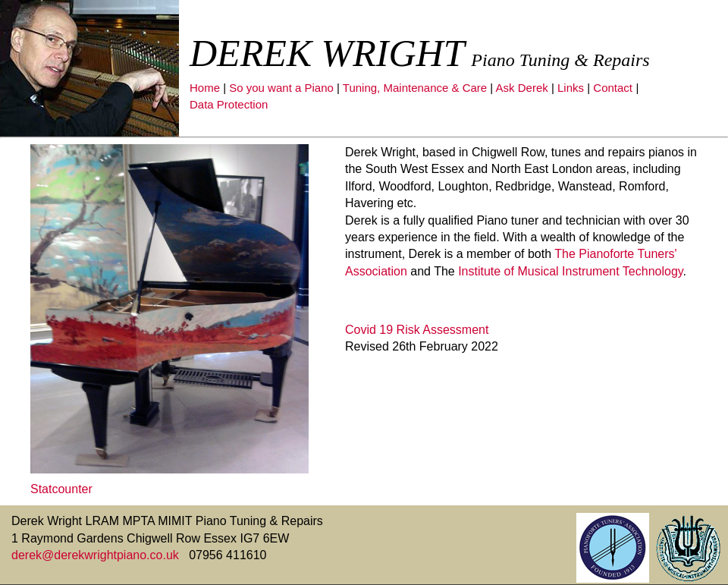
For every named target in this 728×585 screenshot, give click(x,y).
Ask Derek (522, 88)
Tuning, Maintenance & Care (415, 88)
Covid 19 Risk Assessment (417, 330)
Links (571, 88)
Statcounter (61, 489)
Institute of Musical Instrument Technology (570, 271)
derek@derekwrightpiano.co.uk (97, 555)
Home (205, 88)
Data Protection (229, 104)
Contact (613, 88)
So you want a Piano (281, 88)
